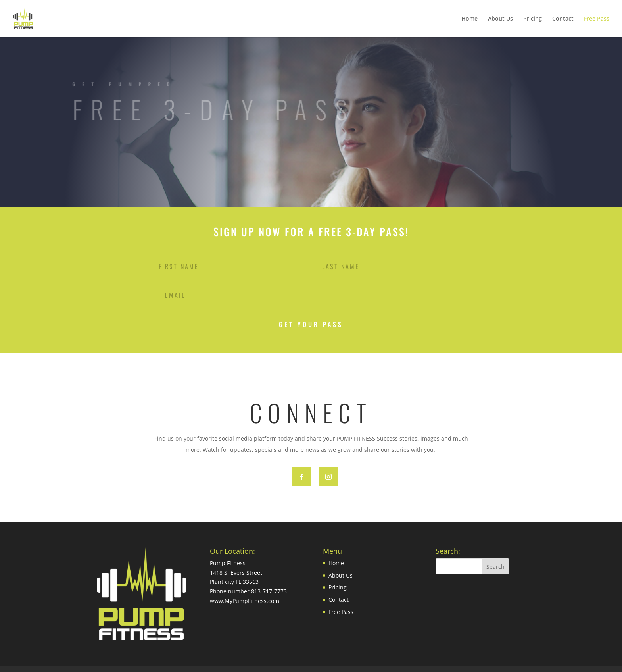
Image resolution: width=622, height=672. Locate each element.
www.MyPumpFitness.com (245, 601)
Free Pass (597, 19)
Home (469, 19)
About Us (500, 19)
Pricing (533, 19)
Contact (563, 19)
